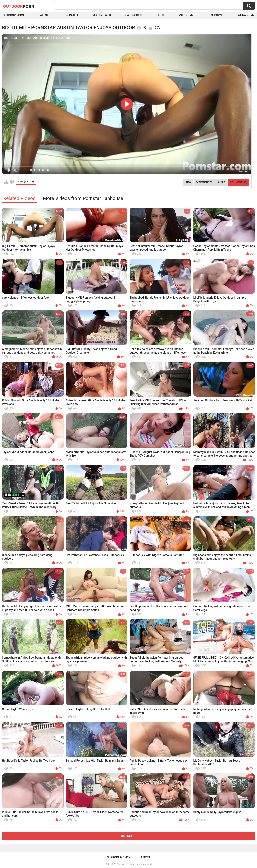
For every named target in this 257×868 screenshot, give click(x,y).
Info (188, 182)
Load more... (129, 836)
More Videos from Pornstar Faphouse (83, 198)
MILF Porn (186, 15)
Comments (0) (239, 182)
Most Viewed (102, 15)
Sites (160, 15)
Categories (134, 15)
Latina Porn (245, 15)
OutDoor (19, 6)
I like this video (6, 182)
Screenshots (204, 182)
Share (221, 182)
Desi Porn (215, 15)
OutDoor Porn (124, 864)
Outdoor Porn (13, 15)
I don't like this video (12, 182)
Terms (145, 857)
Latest (44, 15)
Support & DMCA (119, 857)
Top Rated (70, 15)
